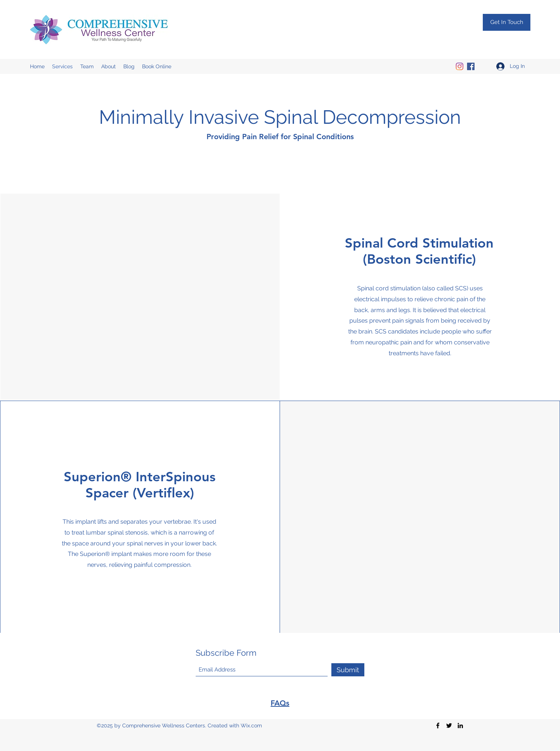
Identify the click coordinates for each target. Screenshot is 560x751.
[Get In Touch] (507, 22)
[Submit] (348, 670)
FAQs (280, 703)
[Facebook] (471, 66)
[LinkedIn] (460, 725)
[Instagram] (460, 66)
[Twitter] (449, 725)
